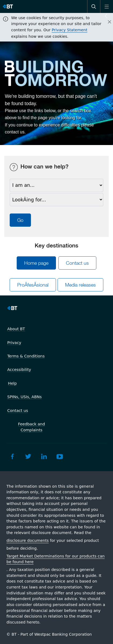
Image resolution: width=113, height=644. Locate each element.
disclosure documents (28, 540)
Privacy (14, 343)
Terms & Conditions (26, 356)
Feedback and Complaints (31, 427)
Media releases (80, 285)
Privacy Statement (69, 30)
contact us (15, 132)
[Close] (106, 22)
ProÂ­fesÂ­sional (33, 285)
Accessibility (19, 370)
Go (20, 220)
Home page (36, 263)
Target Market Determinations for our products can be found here (56, 559)
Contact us (77, 263)
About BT (16, 329)
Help (13, 383)
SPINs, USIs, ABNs (24, 397)
